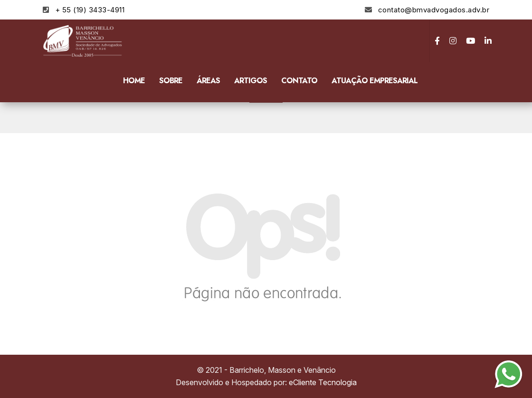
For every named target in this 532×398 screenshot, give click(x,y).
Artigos (251, 81)
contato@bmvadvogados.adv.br (434, 10)
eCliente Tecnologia (323, 382)
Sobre (171, 81)
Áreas (208, 81)
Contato (299, 81)
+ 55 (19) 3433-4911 (90, 10)
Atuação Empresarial (375, 81)
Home (134, 81)
